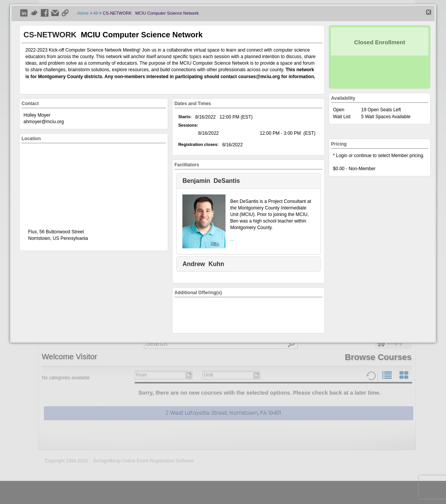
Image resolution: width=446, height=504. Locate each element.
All (95, 13)
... (232, 239)
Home (83, 13)
